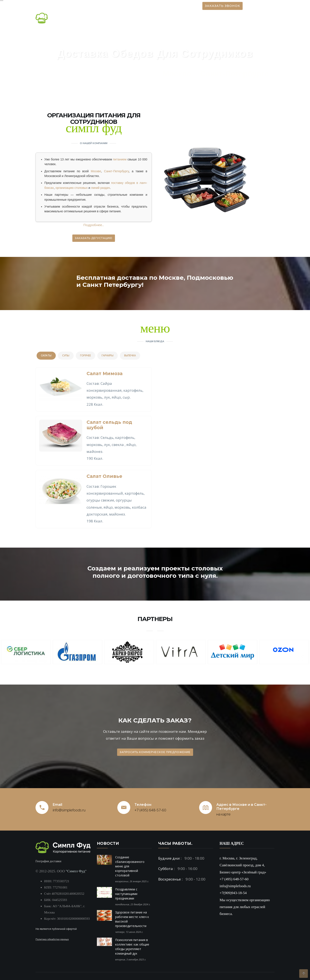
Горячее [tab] (85, 355)
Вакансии (238, 18)
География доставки (48, 861)
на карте (223, 814)
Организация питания (167, 18)
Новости (132, 18)
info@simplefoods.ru (69, 810)
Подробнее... (94, 225)
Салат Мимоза (105, 374)
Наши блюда (208, 18)
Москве (96, 171)
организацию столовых (72, 188)
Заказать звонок (222, 6)
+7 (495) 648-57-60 (150, 810)
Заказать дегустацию (94, 238)
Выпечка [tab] (130, 355)
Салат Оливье (104, 476)
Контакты (262, 18)
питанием (120, 159)
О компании (104, 18)
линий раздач (101, 188)
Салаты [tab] (46, 355)
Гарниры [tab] (108, 355)
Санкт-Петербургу (116, 171)
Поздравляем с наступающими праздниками (126, 894)
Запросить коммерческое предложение (155, 752)
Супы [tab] (66, 355)
